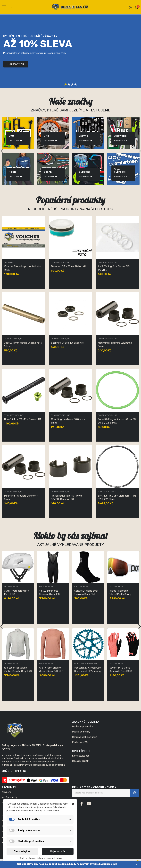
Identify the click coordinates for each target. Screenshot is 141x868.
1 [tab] (65, 85)
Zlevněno (7, 792)
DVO (31, 136)
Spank (67, 172)
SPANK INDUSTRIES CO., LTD (110, 492)
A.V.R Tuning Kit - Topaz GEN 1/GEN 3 (114, 268)
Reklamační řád (80, 742)
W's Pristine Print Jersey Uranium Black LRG (53, 669)
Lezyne (103, 136)
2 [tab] (69, 85)
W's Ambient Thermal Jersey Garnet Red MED (17, 592)
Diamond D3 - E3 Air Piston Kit (68, 266)
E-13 (66, 136)
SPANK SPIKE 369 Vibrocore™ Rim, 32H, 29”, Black (117, 497)
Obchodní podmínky (83, 727)
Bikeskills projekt (81, 761)
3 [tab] (72, 85)
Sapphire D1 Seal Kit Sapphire (67, 343)
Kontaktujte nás (81, 756)
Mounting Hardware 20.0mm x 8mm (21, 497)
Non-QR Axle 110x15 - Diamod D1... (23, 419)
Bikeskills (9, 263)
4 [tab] (76, 85)
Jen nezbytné (22, 851)
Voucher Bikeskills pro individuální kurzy (23, 268)
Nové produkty (9, 797)
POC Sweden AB (11, 587)
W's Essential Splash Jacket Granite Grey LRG (88, 669)
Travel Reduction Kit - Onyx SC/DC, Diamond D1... (66, 497)
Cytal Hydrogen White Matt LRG (87, 592)
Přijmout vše (58, 851)
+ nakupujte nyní (16, 64)
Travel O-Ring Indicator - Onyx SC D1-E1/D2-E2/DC (117, 421)
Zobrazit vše (35, 141)
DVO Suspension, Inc (60, 263)
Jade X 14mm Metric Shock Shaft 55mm (23, 345)
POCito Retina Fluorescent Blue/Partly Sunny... (17, 670)
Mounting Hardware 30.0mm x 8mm (68, 421)
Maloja (32, 172)
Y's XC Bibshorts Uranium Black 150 (120, 592)
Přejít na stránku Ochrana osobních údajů (40, 858)
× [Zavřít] (137, 865)
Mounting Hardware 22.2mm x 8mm (115, 345)
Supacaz (104, 172)
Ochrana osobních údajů (85, 737)
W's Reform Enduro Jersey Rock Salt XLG (122, 669)
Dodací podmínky (81, 732)
